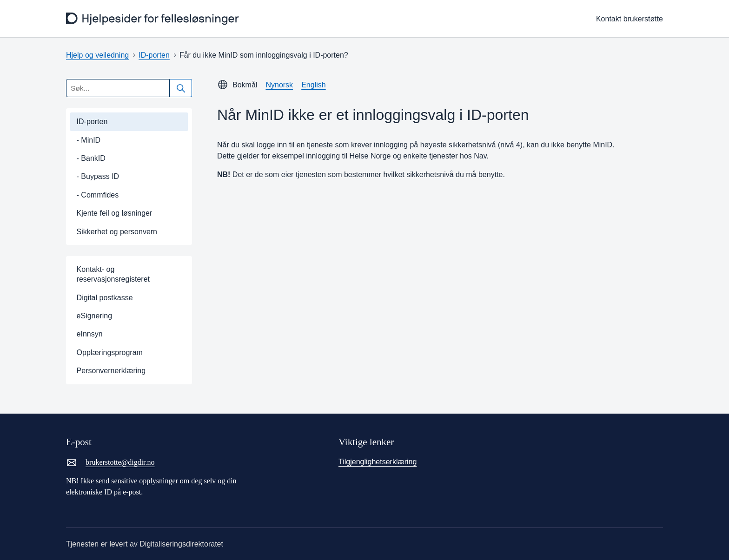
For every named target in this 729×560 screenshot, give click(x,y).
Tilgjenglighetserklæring (378, 462)
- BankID (91, 158)
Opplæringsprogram (110, 352)
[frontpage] (154, 19)
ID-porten (154, 55)
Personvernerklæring (111, 371)
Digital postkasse (105, 298)
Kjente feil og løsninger (115, 213)
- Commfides (98, 195)
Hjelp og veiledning (97, 55)
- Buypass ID (98, 176)
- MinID (89, 140)
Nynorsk (279, 85)
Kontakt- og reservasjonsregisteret (113, 274)
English (313, 85)
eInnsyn (90, 334)
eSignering (95, 316)
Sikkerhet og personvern (117, 232)
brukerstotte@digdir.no (110, 462)
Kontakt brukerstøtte (630, 19)
